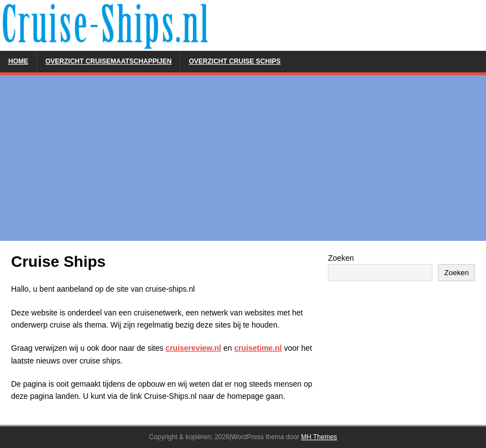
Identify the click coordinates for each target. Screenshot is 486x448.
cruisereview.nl (193, 348)
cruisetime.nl (258, 348)
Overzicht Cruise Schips (234, 61)
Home (18, 61)
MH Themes (319, 437)
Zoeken (341, 258)
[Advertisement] (243, 158)
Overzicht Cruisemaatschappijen (108, 61)
